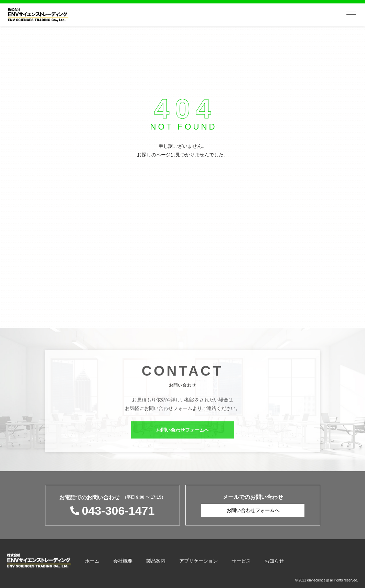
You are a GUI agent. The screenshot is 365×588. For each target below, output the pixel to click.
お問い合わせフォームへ (183, 432)
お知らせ (274, 561)
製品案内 (156, 561)
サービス (241, 561)
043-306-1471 (118, 511)
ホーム (92, 561)
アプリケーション (198, 561)
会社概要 (123, 561)
